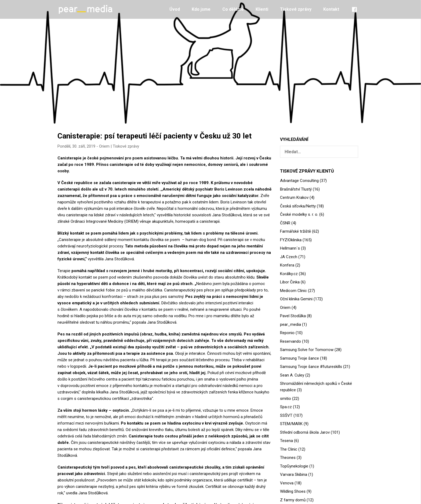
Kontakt (331, 9)
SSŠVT (286, 415)
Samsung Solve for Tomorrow (307, 350)
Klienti (262, 9)
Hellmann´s (290, 248)
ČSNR (285, 223)
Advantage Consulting (299, 181)
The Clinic (289, 449)
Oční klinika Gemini (296, 299)
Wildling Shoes (293, 491)
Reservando (291, 341)
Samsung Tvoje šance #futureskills (311, 367)
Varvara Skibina (294, 474)
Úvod (175, 9)
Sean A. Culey (292, 375)
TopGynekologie (294, 466)
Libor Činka (290, 282)
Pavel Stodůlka (293, 316)
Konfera (287, 265)
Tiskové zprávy (296, 9)
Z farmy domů (293, 500)
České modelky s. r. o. (299, 214)
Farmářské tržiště (295, 231)
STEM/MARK (291, 424)
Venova (287, 483)
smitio (286, 399)
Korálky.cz (289, 274)
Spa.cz (286, 407)
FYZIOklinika (291, 240)
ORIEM (131, 221)
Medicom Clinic (293, 291)
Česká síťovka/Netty (298, 206)
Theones (288, 458)
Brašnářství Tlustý (296, 189)
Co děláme (233, 9)
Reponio (287, 333)
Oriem (104, 146)
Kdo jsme (201, 9)
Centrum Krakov (294, 198)
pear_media (291, 324)
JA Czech (289, 257)
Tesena (286, 441)
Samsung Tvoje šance (300, 358)
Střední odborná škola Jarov (305, 432)
